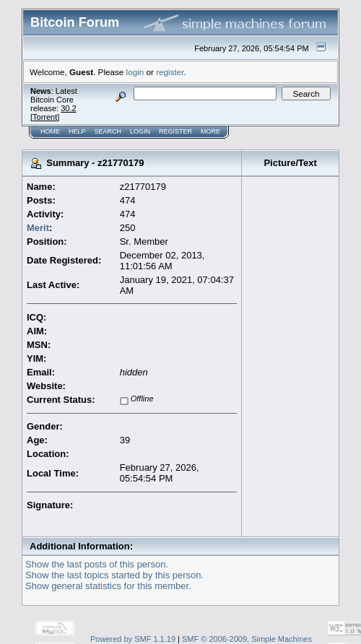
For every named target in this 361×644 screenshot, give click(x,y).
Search (108, 131)
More (210, 131)
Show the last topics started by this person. (114, 575)
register (170, 72)
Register (175, 131)
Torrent (45, 117)
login (135, 72)
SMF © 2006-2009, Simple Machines (247, 639)
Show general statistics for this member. (108, 586)
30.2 (68, 108)
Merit (38, 228)
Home (50, 131)
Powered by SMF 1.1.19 (133, 639)
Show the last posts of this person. (97, 564)
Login (140, 131)
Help (77, 131)
